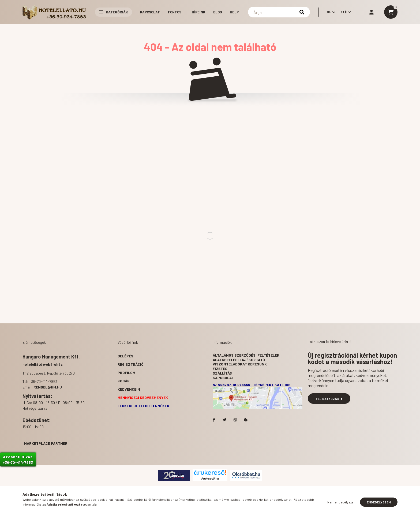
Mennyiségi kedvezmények (143, 397)
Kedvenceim (129, 389)
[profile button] (372, 12)
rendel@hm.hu (48, 387)
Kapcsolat (150, 12)
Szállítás (222, 373)
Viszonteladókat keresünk (240, 364)
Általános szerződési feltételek (246, 355)
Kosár (124, 381)
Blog (217, 12)
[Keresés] (279, 12)
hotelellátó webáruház (43, 364)
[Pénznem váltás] (344, 12)
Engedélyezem (379, 502)
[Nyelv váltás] (330, 12)
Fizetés (220, 369)
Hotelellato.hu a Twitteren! (224, 420)
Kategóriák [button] (113, 12)
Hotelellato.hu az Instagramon (235, 420)
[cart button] (391, 12)
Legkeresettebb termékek (143, 406)
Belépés (125, 356)
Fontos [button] (175, 12)
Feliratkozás (329, 399)
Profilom (126, 373)
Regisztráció (131, 364)
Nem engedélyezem (342, 502)
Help (234, 12)
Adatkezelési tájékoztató (239, 360)
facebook (214, 420)
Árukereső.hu (210, 479)
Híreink (198, 12)
